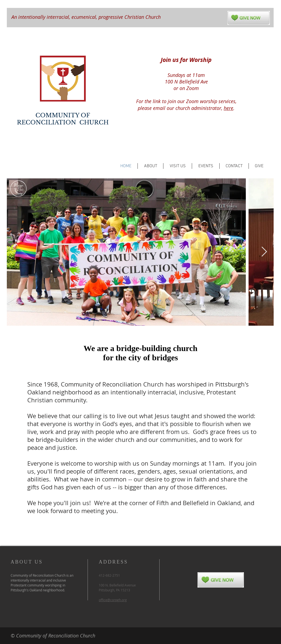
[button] (150, 166)
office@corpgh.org (113, 600)
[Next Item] (264, 252)
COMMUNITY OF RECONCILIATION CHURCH (63, 119)
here (228, 108)
